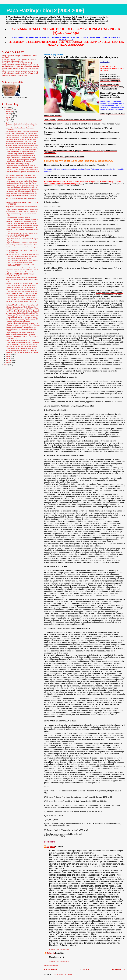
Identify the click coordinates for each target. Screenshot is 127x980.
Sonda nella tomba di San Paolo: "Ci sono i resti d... (22, 270)
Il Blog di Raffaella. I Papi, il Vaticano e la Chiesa (19, 59)
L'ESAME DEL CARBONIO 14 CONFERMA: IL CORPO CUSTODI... (21, 265)
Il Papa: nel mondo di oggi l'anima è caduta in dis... (22, 233)
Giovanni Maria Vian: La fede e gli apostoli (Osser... (22, 134)
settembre (10, 116)
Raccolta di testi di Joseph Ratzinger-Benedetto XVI (20, 66)
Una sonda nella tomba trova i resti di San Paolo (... (22, 148)
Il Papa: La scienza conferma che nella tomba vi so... (23, 219)
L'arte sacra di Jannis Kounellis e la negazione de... (22, 344)
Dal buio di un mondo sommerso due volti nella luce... (23, 325)
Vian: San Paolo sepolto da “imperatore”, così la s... (22, 175)
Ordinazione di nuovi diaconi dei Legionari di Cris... (22, 126)
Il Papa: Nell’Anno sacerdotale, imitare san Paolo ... (22, 297)
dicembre (9, 110)
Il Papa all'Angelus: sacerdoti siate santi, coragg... (21, 295)
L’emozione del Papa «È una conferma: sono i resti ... (23, 185)
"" (99, 235)
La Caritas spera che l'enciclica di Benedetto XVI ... (22, 313)
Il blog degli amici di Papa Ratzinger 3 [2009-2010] (20, 73)
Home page (84, 969)
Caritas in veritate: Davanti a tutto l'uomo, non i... (21, 193)
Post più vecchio (119, 969)
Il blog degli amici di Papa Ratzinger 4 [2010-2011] (20, 72)
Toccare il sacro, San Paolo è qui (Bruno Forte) (21, 142)
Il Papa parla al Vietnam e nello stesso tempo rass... (22, 315)
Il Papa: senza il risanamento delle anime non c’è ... (22, 227)
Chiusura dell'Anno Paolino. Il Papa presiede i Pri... (22, 293)
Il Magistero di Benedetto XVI (12, 61)
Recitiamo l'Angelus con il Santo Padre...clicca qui (22, 305)
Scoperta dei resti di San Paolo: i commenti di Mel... (22, 168)
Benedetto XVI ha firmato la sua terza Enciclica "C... (22, 221)
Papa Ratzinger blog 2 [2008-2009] (45, 10)
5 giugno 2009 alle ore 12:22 (59, 961)
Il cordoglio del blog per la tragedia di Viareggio (21, 160)
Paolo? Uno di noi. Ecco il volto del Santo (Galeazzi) (22, 311)
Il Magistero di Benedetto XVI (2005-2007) (17, 63)
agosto (9, 118)
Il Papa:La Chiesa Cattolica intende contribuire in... (22, 323)
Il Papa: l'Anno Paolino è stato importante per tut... (22, 291)
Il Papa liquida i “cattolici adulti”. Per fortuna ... (20, 162)
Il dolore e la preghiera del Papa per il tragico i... (21, 154)
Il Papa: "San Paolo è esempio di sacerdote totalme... (23, 299)
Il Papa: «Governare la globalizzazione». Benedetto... (23, 342)
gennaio (9, 363)
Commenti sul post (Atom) (62, 974)
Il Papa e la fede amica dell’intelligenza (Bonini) (21, 158)
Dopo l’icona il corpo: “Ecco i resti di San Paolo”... (21, 183)
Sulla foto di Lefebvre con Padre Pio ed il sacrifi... (21, 140)
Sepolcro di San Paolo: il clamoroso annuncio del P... (22, 254)
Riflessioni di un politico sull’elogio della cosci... (21, 307)
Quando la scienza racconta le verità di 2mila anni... (22, 146)
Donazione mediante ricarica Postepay (18, 321)
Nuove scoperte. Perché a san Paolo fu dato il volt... (22, 132)
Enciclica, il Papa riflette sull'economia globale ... (21, 287)
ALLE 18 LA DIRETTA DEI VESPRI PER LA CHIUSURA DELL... (20, 275)
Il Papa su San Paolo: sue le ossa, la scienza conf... (22, 136)
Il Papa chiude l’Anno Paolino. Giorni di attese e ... (22, 272)
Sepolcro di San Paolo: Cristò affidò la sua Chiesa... (22, 138)
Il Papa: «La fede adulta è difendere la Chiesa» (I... (22, 256)
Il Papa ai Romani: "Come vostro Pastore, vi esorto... (22, 225)
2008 (6, 365)
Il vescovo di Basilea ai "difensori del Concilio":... (21, 187)
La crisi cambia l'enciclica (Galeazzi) (17, 164)
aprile (8, 357)
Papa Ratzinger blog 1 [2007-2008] (14, 75)
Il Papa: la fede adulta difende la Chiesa (18, 258)
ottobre (9, 114)
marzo (8, 358)
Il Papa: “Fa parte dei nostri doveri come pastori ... (22, 241)
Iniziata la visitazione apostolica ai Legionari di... (21, 335)
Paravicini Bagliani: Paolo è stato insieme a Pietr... (22, 245)
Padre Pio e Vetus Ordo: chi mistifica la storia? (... (21, 289)
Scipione (51, 847)
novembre (10, 112)
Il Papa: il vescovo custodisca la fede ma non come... (23, 210)
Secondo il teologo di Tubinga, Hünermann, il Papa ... (23, 283)
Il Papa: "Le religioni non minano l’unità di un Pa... (21, 333)
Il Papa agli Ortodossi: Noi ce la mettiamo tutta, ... (21, 317)
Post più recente (50, 969)
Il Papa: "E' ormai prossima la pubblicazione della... (22, 223)
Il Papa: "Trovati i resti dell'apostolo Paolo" (19, 262)
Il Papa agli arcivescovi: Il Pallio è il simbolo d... (21, 156)
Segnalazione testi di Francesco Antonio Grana (21, 191)
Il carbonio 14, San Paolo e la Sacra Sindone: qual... (22, 170)
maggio (9, 354)
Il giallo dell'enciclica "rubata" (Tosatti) (18, 217)
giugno (9, 122)
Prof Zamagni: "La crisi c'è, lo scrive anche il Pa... (21, 150)
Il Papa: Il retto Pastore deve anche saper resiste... (22, 243)
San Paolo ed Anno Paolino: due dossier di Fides (21, 346)
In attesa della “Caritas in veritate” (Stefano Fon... (21, 144)
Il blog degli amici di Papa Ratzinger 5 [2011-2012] (20, 65)
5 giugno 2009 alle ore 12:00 (59, 950)
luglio (8, 120)
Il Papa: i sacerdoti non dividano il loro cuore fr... (21, 285)
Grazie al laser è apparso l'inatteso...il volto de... (21, 327)
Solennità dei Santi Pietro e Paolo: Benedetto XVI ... (22, 277)
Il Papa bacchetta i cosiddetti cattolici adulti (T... (21, 166)
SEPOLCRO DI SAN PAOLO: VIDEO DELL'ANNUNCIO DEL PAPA (17, 236)
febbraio (9, 361)
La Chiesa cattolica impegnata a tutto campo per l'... (22, 350)
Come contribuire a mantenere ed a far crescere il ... (22, 340)
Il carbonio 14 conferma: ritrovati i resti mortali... (21, 268)
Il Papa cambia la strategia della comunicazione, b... (22, 189)
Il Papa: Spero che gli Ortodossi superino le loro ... (22, 348)
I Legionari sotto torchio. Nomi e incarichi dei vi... (21, 124)
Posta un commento (51, 966)
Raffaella (51, 953)
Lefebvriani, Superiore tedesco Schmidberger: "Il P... (22, 309)
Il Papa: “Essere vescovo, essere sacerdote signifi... (22, 239)
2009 (6, 108)
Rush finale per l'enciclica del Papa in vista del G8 (22, 319)
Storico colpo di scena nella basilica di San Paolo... (22, 181)
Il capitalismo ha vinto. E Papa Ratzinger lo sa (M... (22, 152)
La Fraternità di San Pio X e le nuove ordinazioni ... (22, 212)
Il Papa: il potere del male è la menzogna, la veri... (22, 260)
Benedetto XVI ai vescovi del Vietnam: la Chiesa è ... (22, 352)
